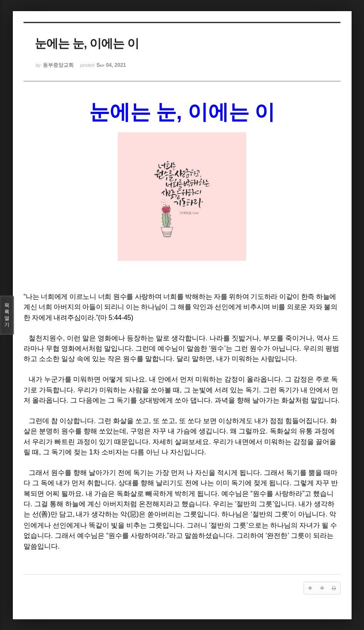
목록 (7, 315)
